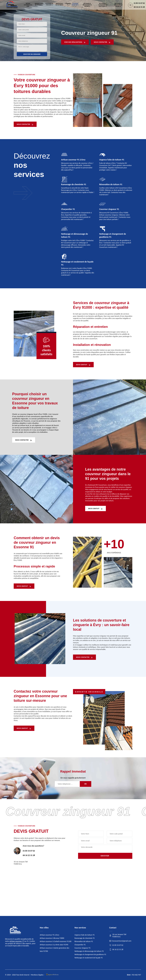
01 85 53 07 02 (139, 3)
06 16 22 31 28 (139, 7)
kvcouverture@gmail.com (120, 941)
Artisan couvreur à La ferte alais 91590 (54, 945)
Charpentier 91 (68, 4)
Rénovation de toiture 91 (59, 4)
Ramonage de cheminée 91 (49, 4)
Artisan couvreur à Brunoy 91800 (52, 938)
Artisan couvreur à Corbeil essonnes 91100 (56, 941)
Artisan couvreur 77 (17, 941)
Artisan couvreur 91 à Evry (28, 5)
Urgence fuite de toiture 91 (39, 4)
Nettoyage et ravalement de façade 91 (118, 5)
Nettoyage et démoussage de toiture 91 (87, 5)
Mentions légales (37, 975)
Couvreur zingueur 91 (75, 4)
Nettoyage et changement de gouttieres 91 (103, 5)
